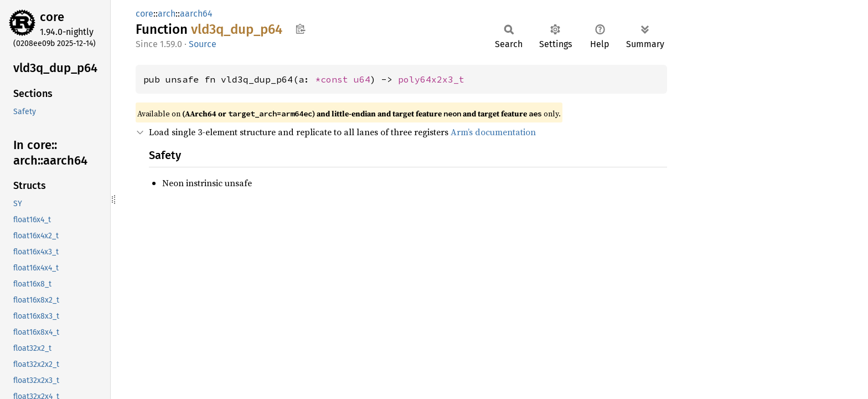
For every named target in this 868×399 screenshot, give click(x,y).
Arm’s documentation (493, 132)
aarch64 (196, 14)
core (52, 17)
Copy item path (300, 29)
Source (203, 44)
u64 (362, 79)
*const (334, 79)
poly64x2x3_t (431, 79)
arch (167, 14)
